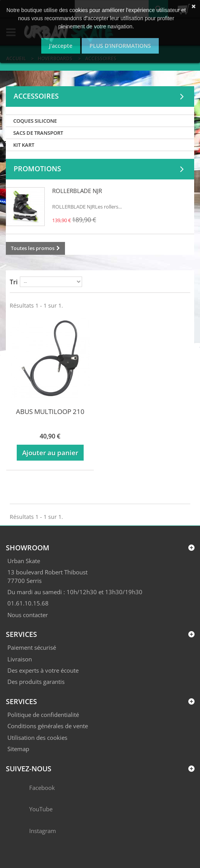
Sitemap (18, 749)
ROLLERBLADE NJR (77, 191)
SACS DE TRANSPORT (38, 133)
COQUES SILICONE (35, 121)
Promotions (37, 169)
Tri (14, 282)
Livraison (20, 659)
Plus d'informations (120, 46)
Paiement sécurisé (32, 647)
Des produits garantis (36, 682)
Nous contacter (28, 615)
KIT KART (24, 145)
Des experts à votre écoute (43, 670)
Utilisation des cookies (37, 738)
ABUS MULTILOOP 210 (50, 411)
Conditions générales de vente (48, 726)
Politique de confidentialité (43, 715)
